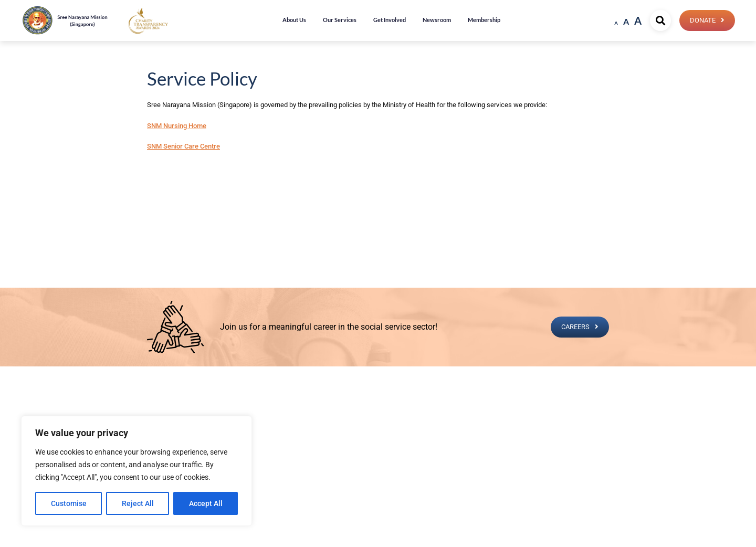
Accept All (206, 503)
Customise (69, 503)
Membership (484, 20)
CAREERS (575, 327)
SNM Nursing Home (177, 126)
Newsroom (437, 20)
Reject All (138, 503)
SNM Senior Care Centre (183, 146)
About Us (294, 20)
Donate (703, 20)
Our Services (340, 20)
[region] (136, 471)
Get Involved (390, 20)
